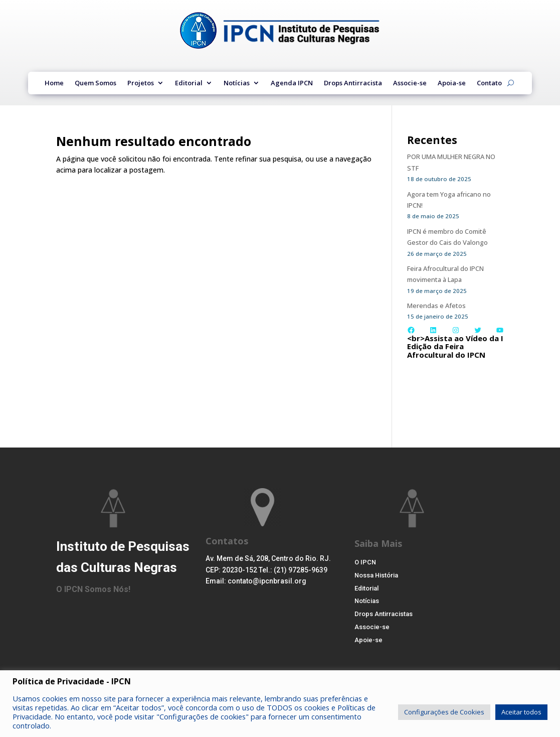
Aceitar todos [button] (521, 712)
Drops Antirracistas (387, 619)
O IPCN (366, 563)
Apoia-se (452, 84)
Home (54, 84)
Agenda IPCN (292, 84)
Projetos (141, 84)
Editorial (189, 84)
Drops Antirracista (353, 84)
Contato (489, 84)
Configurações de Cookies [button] (444, 712)
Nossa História (379, 577)
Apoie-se (369, 647)
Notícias (237, 84)
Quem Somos (96, 84)
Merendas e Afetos (438, 305)
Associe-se (410, 84)
